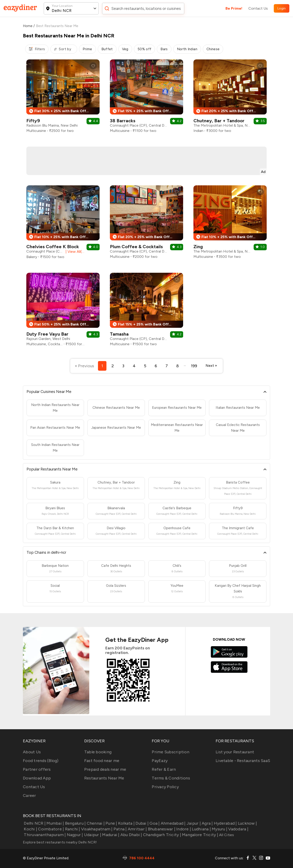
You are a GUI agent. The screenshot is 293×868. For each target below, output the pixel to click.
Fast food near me (102, 761)
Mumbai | (55, 823)
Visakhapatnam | (96, 829)
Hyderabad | (225, 823)
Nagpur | (74, 835)
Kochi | (30, 829)
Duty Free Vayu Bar (47, 334)
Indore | (183, 829)
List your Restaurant (235, 752)
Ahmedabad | (173, 823)
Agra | (207, 823)
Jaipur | (193, 823)
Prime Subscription (171, 752)
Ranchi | (72, 829)
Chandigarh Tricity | (162, 835)
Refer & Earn (164, 769)
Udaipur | (92, 835)
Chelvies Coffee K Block (53, 247)
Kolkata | (126, 823)
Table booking (98, 752)
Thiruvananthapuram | (44, 835)
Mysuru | (219, 829)
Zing (198, 247)
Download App (37, 778)
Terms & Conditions (171, 778)
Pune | (111, 823)
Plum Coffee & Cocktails (136, 247)
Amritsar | (137, 829)
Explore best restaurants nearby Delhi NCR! (60, 842)
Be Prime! (234, 8)
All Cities (226, 835)
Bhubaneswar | (161, 829)
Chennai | (95, 823)
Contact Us (258, 8)
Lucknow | (247, 823)
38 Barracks (123, 121)
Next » (211, 366)
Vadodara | (238, 829)
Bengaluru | (75, 823)
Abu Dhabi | (131, 835)
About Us (32, 752)
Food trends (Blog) (41, 761)
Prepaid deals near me (105, 769)
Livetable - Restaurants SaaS (243, 761)
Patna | (120, 829)
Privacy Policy (165, 787)
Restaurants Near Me (104, 778)
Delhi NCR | (34, 823)
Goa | (154, 823)
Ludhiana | (201, 829)
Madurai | (110, 835)
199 (194, 366)
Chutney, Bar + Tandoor (219, 121)
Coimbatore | (50, 829)
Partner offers (37, 769)
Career (30, 796)
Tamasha (119, 334)
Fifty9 (33, 121)
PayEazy (160, 761)
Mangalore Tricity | (200, 835)
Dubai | (142, 823)
